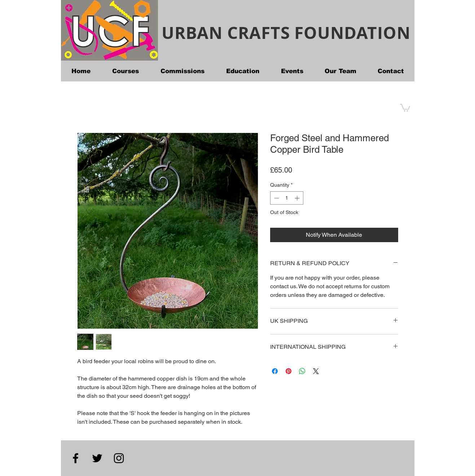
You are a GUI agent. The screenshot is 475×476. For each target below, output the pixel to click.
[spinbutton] (287, 198)
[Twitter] (97, 458)
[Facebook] (76, 458)
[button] (405, 107)
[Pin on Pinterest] (289, 371)
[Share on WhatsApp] (302, 371)
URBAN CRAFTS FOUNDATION (286, 33)
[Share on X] (316, 371)
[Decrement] (276, 198)
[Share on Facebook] (275, 371)
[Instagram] (119, 458)
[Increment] (298, 198)
